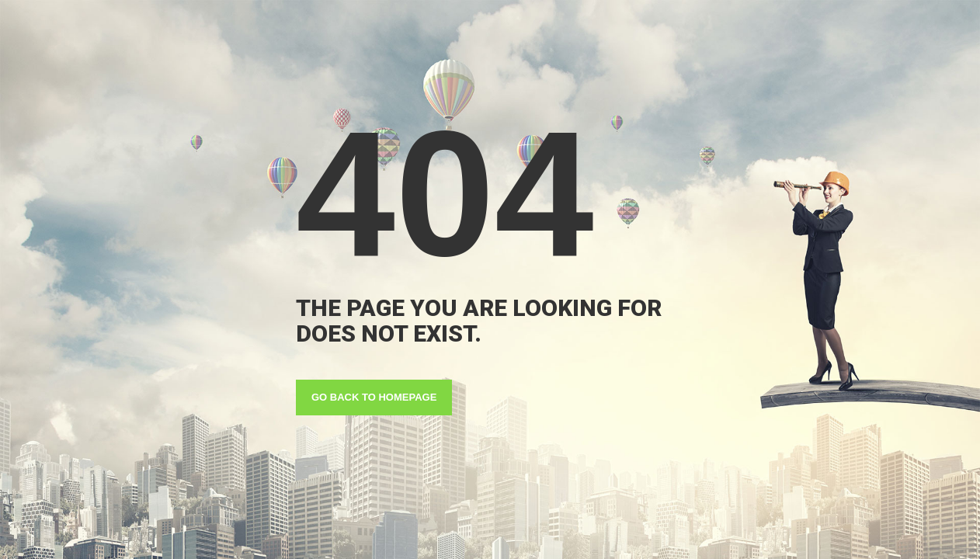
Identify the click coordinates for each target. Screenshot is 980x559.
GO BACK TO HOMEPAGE (374, 397)
